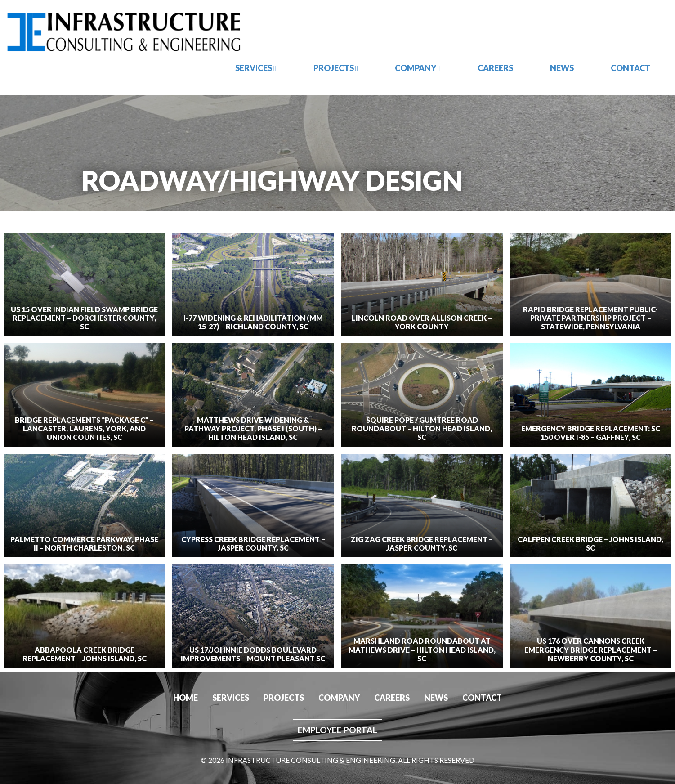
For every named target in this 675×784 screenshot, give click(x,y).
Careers (495, 68)
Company (418, 68)
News (562, 68)
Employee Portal (337, 730)
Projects (336, 68)
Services (256, 68)
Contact (630, 68)
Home (186, 698)
